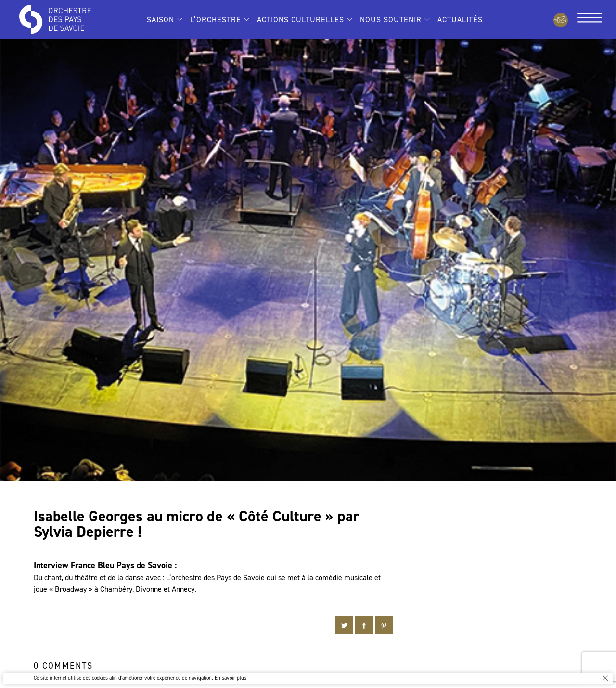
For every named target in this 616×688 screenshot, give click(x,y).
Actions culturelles (301, 19)
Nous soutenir (391, 19)
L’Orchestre (216, 19)
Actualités (460, 19)
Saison (160, 19)
